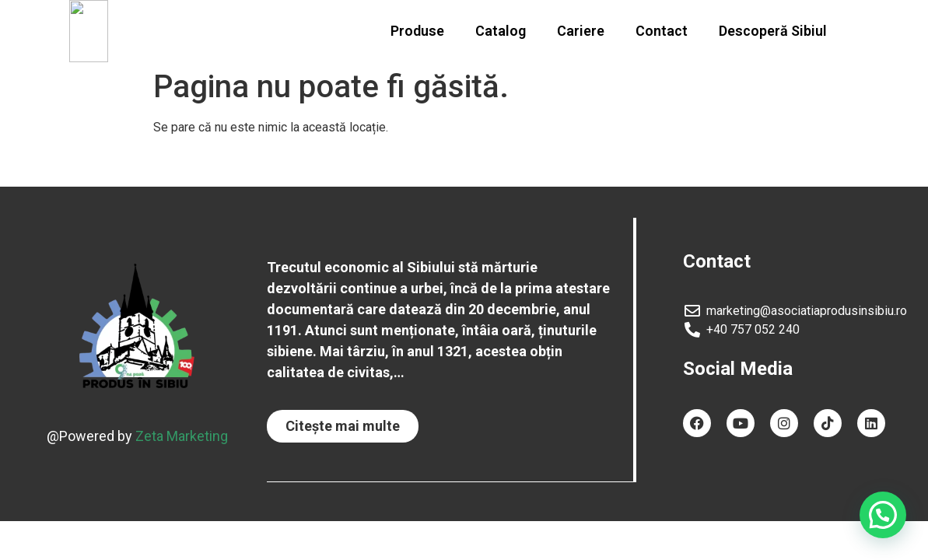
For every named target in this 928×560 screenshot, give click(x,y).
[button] (343, 426)
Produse (417, 31)
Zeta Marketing (182, 435)
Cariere (581, 31)
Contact (662, 31)
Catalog (501, 31)
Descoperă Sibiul (773, 31)
